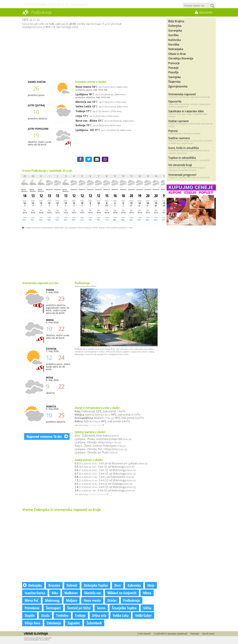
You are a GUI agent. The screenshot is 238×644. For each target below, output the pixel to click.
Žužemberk (94, 623)
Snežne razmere (179, 138)
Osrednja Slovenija (181, 58)
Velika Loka (121, 615)
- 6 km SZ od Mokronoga (105, 480)
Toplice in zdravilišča (182, 158)
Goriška (173, 35)
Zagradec (74, 623)
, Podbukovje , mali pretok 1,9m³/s (100, 411)
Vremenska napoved (182, 94)
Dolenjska (32, 585)
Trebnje (80, 111)
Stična (147, 608)
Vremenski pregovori (182, 175)
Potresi (173, 131)
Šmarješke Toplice (124, 608)
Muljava (72, 600)
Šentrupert (53, 608)
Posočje (173, 72)
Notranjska (176, 49)
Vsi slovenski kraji (180, 165)
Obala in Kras (177, 54)
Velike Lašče (83, 106)
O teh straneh (144, 634)
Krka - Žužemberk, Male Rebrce (97, 436)
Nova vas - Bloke (86, 121)
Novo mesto (83, 87)
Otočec (112, 600)
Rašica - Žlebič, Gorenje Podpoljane (100, 446)
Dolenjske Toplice (96, 585)
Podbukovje (132, 600)
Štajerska (174, 81)
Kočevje (81, 125)
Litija (79, 116)
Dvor (118, 585)
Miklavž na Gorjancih (122, 593)
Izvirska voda (97, 425)
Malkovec (71, 593)
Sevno (101, 608)
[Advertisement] (93, 54)
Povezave (195, 634)
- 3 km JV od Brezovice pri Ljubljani (111, 463)
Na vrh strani (208, 634)
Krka (55, 593)
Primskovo (32, 608)
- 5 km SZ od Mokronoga (105, 467)
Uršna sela (99, 615)
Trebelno (62, 615)
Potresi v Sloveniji (99, 494)
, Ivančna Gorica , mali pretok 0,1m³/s (107, 415)
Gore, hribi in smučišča (184, 148)
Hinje (151, 585)
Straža (45, 615)
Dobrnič (72, 585)
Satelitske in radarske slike (186, 111)
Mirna (147, 593)
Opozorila (175, 101)
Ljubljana (82, 94)
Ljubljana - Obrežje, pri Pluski (96, 452)
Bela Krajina (176, 21)
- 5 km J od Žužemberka (104, 477)
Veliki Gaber (143, 615)
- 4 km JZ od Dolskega (103, 484)
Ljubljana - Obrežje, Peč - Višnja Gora (101, 449)
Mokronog (52, 600)
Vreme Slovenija (36, 634)
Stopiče (30, 615)
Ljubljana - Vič (85, 130)
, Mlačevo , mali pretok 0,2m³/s (109, 418)
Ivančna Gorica (35, 593)
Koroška (174, 44)
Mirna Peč (32, 600)
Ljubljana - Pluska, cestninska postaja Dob (103, 439)
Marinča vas (83, 102)
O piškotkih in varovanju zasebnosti (171, 634)
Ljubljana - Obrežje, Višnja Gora (98, 442)
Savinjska (174, 77)
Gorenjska (175, 30)
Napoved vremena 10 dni (47, 436)
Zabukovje (54, 623)
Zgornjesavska (178, 86)
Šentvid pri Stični (79, 608)
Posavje (173, 68)
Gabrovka (134, 585)
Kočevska (174, 40)
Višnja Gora (32, 623)
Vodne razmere (178, 121)
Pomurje (174, 63)
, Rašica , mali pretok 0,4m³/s (102, 421)
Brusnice (54, 585)
